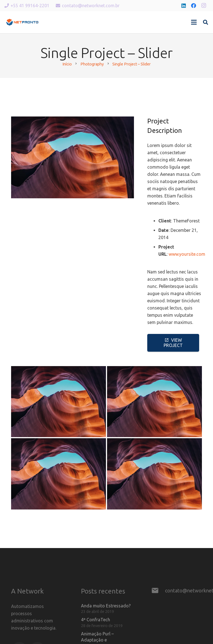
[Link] (22, 22)
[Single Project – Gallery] (154, 474)
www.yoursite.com (187, 254)
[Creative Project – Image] (154, 402)
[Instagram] (204, 6)
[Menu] (194, 22)
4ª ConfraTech (96, 620)
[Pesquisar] (206, 22)
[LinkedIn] (184, 6)
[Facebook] (194, 6)
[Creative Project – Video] (59, 474)
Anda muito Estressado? (106, 606)
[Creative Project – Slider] (59, 402)
